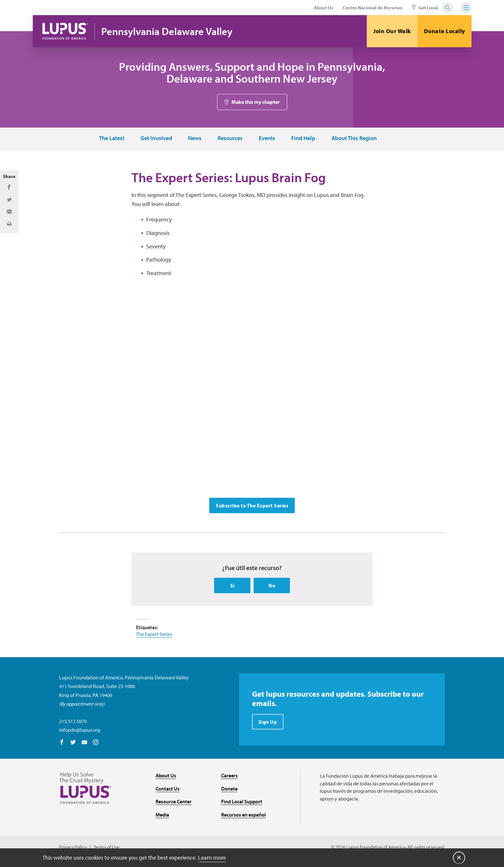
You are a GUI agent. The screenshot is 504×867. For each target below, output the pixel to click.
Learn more (212, 857)
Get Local (425, 8)
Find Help (303, 139)
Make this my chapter (256, 103)
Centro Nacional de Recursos (373, 8)
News (194, 139)
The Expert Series (154, 635)
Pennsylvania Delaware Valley (168, 31)
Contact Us (168, 790)
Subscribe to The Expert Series (252, 506)
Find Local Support (242, 803)
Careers (230, 777)
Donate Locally (445, 31)
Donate (229, 790)
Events (267, 139)
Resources (230, 139)
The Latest (111, 139)
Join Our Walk (392, 31)
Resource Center (174, 803)
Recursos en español (243, 816)
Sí (232, 587)
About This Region (354, 139)
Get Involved (156, 139)
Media (162, 816)
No (272, 587)
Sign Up (268, 723)
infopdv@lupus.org (80, 731)
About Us (323, 8)
